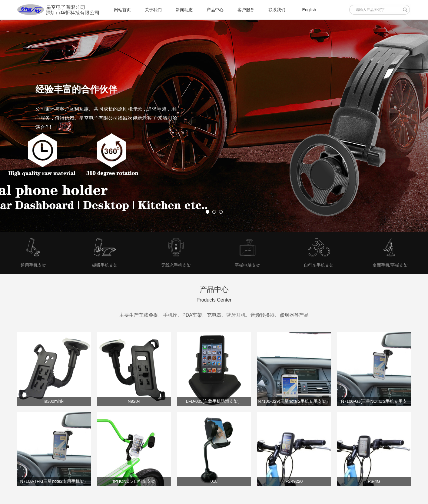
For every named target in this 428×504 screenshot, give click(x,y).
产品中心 (215, 10)
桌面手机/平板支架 (390, 265)
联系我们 (277, 10)
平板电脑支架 (247, 265)
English (309, 10)
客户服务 (246, 10)
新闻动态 (184, 10)
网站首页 (122, 10)
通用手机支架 (33, 265)
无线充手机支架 (176, 265)
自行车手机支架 (319, 265)
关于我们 (153, 10)
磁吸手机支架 (105, 265)
